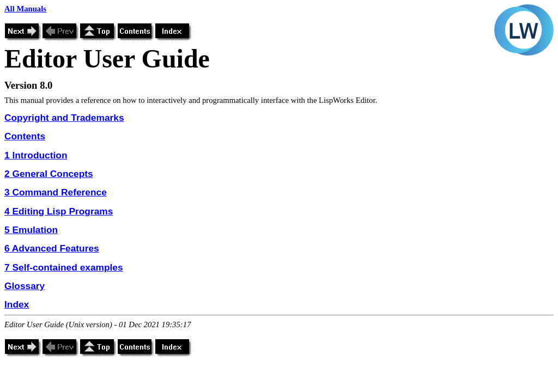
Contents (25, 136)
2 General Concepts (49, 174)
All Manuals (25, 9)
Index (17, 304)
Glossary (25, 286)
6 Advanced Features (52, 248)
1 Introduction (36, 155)
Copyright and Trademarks (64, 118)
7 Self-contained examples (64, 267)
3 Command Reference (56, 192)
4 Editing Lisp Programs (59, 211)
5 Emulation (31, 230)
